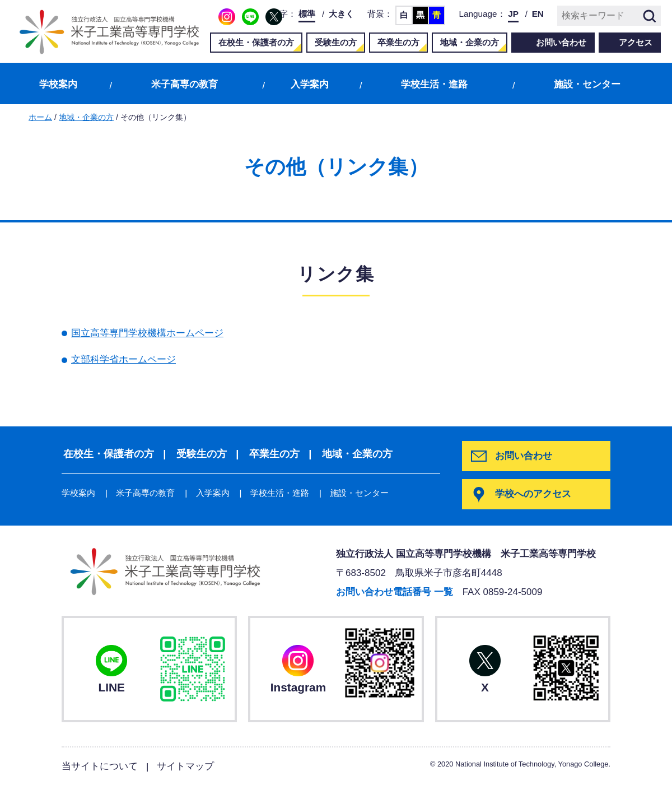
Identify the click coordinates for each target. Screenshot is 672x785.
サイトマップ (185, 766)
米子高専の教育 (185, 84)
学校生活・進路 (434, 84)
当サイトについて (100, 766)
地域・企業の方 (470, 42)
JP (513, 14)
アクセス (636, 42)
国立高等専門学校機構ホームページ (147, 333)
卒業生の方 (398, 42)
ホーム (40, 117)
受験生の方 (336, 42)
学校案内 (58, 84)
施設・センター (587, 84)
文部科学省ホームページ (123, 359)
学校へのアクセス (534, 494)
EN (538, 14)
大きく (341, 14)
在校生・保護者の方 (256, 42)
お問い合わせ (561, 42)
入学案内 (310, 84)
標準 (307, 14)
